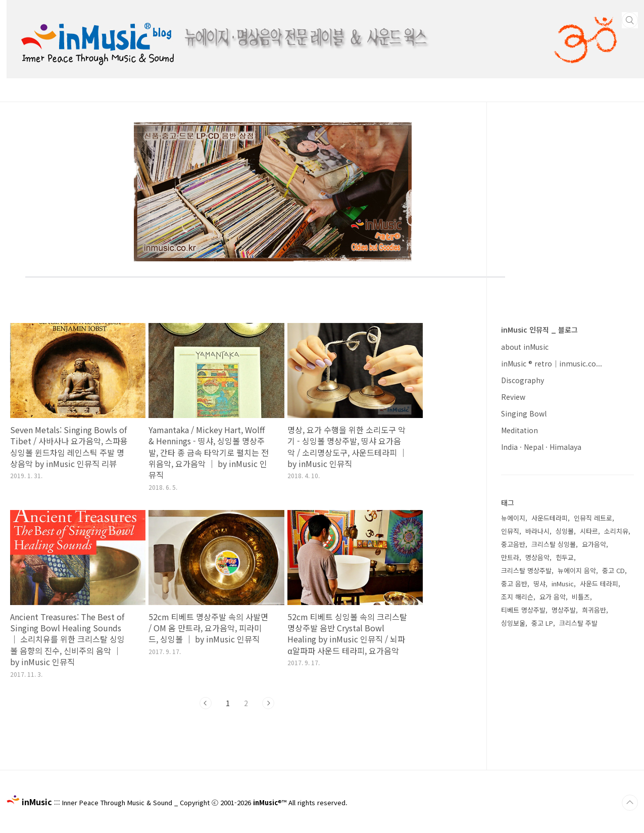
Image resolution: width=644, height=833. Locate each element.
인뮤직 (510, 531)
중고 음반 (514, 584)
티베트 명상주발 (523, 610)
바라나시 (537, 531)
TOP (630, 803)
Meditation (519, 430)
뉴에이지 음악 (577, 570)
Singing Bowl (524, 413)
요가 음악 (553, 597)
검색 (630, 20)
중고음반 (513, 544)
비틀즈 (581, 597)
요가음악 (594, 544)
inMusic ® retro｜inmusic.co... (552, 363)
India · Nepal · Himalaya (541, 447)
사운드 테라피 (599, 584)
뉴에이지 (513, 518)
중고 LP (542, 623)
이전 (206, 703)
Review (513, 397)
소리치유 (616, 531)
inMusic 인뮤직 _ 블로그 (539, 330)
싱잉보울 (513, 623)
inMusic (563, 584)
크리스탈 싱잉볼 (554, 544)
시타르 (589, 531)
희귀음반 (594, 610)
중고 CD (613, 570)
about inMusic (525, 347)
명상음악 (537, 557)
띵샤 (539, 584)
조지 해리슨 (517, 597)
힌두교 (565, 557)
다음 (268, 703)
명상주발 (564, 610)
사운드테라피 (550, 518)
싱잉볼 (565, 531)
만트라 (510, 557)
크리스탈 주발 (578, 623)
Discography (523, 380)
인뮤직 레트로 (593, 518)
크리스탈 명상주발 (526, 570)
